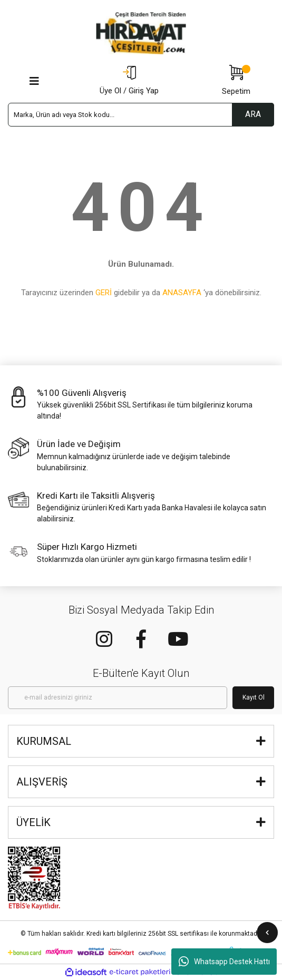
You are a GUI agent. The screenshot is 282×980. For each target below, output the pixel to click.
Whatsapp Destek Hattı (224, 962)
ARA (253, 114)
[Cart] (236, 81)
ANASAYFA (182, 293)
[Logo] (141, 33)
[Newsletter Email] (118, 698)
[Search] (141, 115)
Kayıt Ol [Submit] (254, 697)
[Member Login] (129, 81)
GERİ (104, 293)
